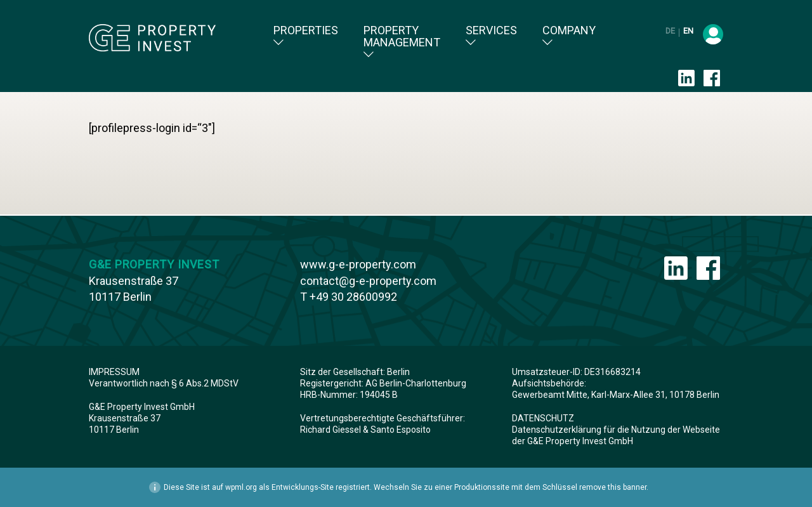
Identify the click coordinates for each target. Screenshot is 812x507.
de (671, 31)
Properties (306, 36)
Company (569, 36)
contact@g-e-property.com (368, 281)
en (688, 31)
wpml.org (241, 487)
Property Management (402, 42)
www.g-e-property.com (358, 264)
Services (491, 36)
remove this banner (613, 487)
